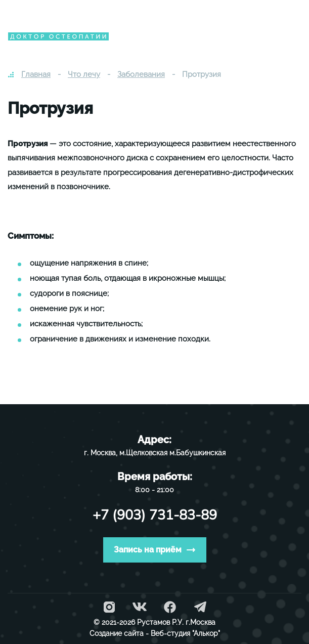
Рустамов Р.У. (160, 622)
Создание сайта (117, 633)
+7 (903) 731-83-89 (155, 515)
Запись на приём (148, 550)
